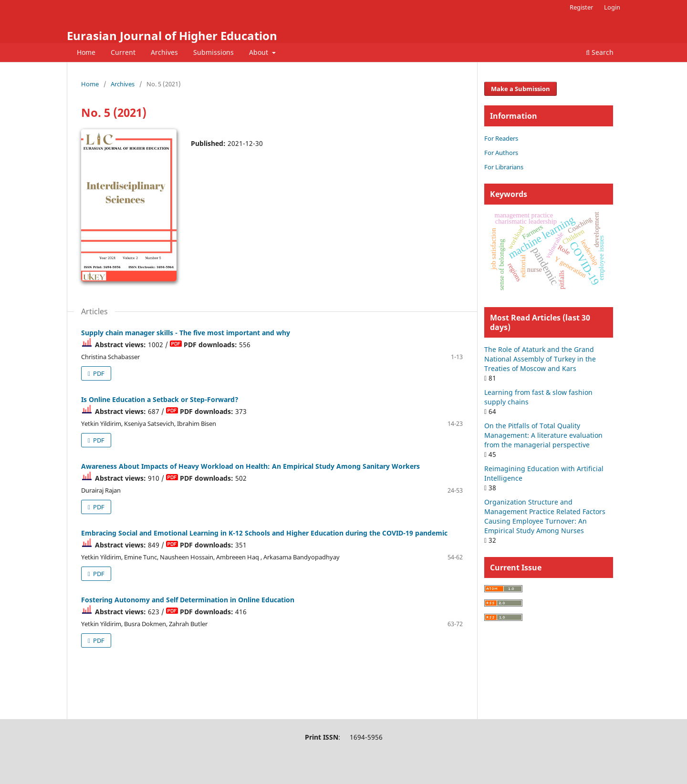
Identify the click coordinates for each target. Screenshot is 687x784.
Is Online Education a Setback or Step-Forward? (160, 399)
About (260, 52)
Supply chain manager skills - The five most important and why (186, 333)
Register (581, 7)
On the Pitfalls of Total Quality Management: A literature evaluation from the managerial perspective (543, 435)
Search (600, 52)
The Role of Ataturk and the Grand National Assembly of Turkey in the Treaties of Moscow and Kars (540, 359)
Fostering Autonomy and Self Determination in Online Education (188, 600)
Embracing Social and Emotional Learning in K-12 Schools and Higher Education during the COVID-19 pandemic (264, 533)
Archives (164, 52)
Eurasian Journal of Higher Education (172, 36)
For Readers (501, 138)
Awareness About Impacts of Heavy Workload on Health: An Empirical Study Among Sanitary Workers (250, 466)
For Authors (501, 153)
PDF (98, 373)
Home (86, 52)
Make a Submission (520, 89)
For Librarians (504, 167)
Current (123, 52)
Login (612, 7)
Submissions (213, 52)
